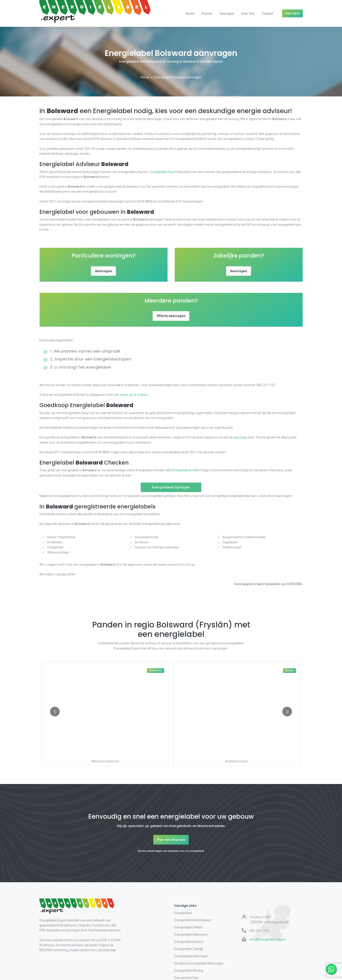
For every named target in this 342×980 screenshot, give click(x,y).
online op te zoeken (133, 395)
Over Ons (248, 14)
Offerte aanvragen (171, 316)
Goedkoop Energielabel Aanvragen (199, 963)
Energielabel (183, 913)
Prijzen (207, 14)
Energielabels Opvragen (171, 487)
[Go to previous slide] (55, 712)
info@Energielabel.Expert (268, 939)
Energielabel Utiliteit (188, 927)
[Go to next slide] (287, 712)
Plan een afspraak (171, 840)
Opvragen (227, 14)
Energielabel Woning (189, 971)
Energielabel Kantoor (189, 942)
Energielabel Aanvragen (191, 956)
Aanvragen (292, 13)
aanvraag (240, 437)
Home (190, 14)
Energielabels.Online (187, 470)
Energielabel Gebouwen (191, 934)
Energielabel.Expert (163, 172)
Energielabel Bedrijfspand (193, 920)
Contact (267, 14)
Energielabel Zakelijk (189, 949)
